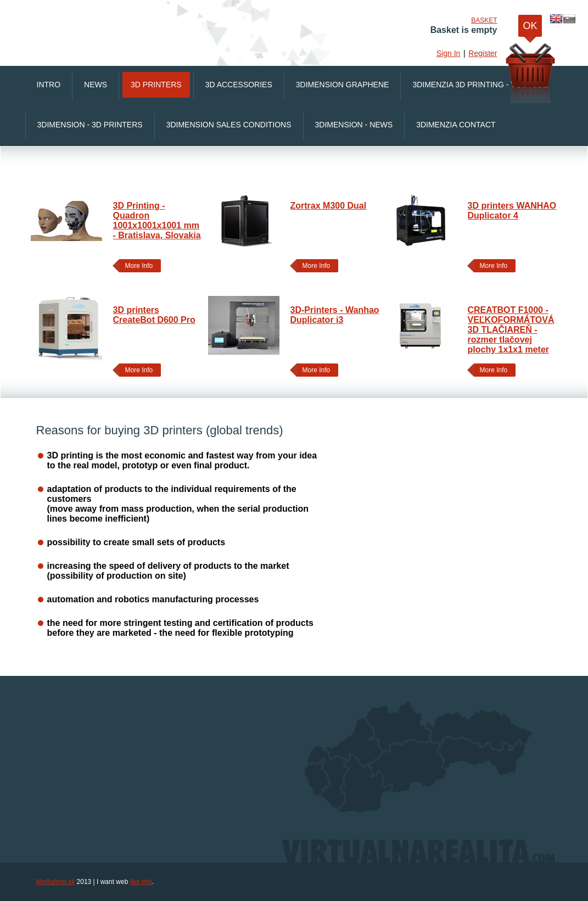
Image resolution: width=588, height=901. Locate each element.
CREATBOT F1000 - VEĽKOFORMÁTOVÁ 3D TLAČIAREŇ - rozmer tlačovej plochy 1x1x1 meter (511, 330)
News (96, 85)
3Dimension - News (354, 125)
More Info (136, 266)
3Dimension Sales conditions (229, 125)
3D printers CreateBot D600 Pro (154, 315)
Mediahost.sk (56, 882)
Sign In (449, 53)
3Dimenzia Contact (456, 125)
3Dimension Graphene (343, 85)
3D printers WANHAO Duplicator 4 (512, 211)
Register (483, 53)
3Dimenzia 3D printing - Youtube (480, 85)
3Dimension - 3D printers (90, 125)
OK (530, 29)
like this (141, 882)
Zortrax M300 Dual (329, 206)
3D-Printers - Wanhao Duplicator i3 (335, 315)
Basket (484, 20)
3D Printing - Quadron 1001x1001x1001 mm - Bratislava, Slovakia (157, 220)
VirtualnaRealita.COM (176, 27)
